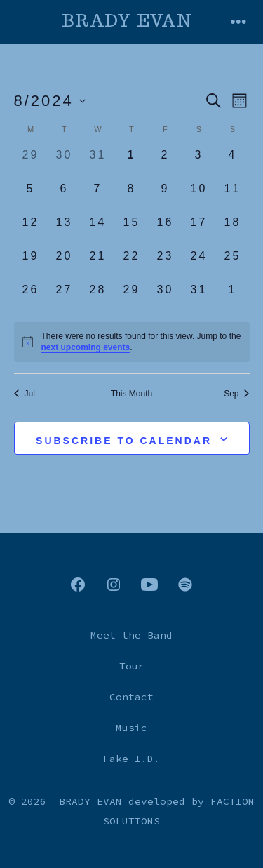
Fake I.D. (131, 759)
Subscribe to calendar (124, 441)
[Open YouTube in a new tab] (149, 585)
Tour (132, 666)
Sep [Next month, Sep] (236, 394)
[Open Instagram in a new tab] (114, 585)
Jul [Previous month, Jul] (25, 394)
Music (131, 728)
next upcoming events (86, 347)
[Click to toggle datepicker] (50, 101)
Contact (131, 697)
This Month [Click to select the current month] (131, 394)
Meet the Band (131, 635)
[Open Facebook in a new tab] (78, 585)
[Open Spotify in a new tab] (185, 585)
